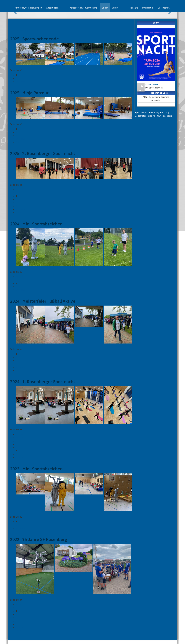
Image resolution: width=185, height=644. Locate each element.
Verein (121, 8)
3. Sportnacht (152, 84)
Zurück (19, 190)
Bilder (110, 8)
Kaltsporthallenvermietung (89, 8)
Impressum (148, 8)
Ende (18, 142)
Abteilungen (63, 8)
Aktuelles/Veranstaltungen (38, 8)
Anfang (20, 434)
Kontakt (134, 8)
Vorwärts (20, 82)
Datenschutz (164, 8)
